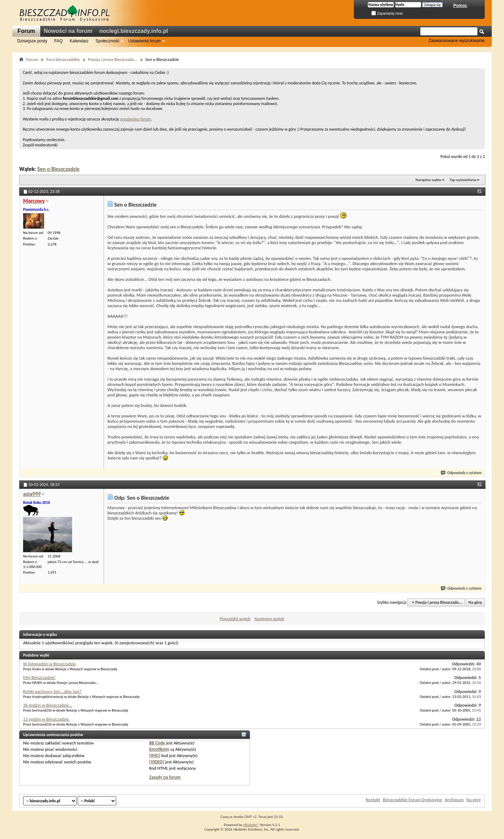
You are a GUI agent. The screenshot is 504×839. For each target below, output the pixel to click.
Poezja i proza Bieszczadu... (113, 59)
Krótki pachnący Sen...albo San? (52, 691)
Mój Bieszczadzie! (39, 677)
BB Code (157, 743)
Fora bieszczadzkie (63, 59)
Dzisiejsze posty (32, 41)
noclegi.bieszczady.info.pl (134, 31)
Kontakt (373, 800)
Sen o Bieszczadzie (58, 169)
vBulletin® (251, 825)
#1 (479, 191)
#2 (479, 484)
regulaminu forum (135, 119)
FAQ (58, 41)
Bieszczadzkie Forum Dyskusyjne (412, 800)
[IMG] (155, 755)
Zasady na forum (165, 777)
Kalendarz (79, 41)
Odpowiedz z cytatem (461, 473)
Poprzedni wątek (235, 619)
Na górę (475, 602)
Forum (26, 31)
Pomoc (460, 6)
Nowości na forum (68, 31)
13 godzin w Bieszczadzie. (47, 719)
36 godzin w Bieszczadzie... (48, 705)
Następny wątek (269, 619)
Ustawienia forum (144, 41)
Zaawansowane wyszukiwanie (457, 41)
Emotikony (159, 749)
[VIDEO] (157, 762)
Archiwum (454, 800)
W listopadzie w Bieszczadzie (50, 664)
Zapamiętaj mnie (387, 13)
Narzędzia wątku (428, 180)
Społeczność (107, 41)
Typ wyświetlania (463, 180)
